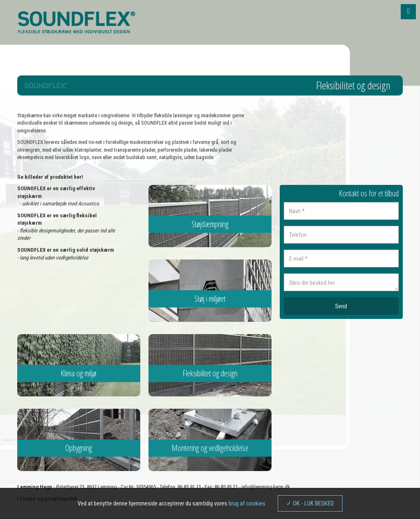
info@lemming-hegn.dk (266, 487)
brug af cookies (247, 503)
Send (341, 306)
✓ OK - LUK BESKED (310, 503)
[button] (408, 12)
